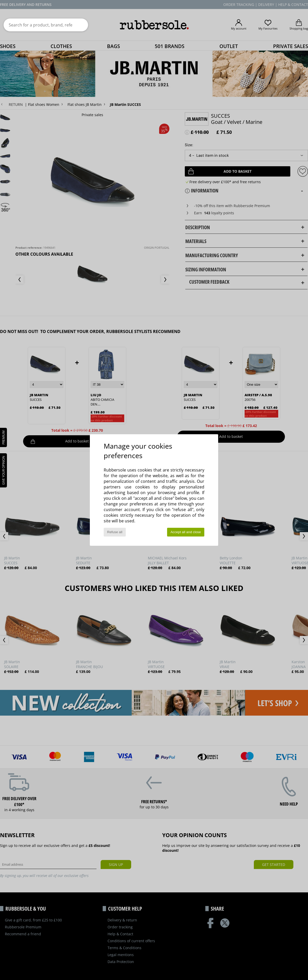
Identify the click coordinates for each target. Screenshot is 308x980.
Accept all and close (186, 532)
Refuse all (115, 532)
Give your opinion (3, 470)
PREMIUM (3, 437)
